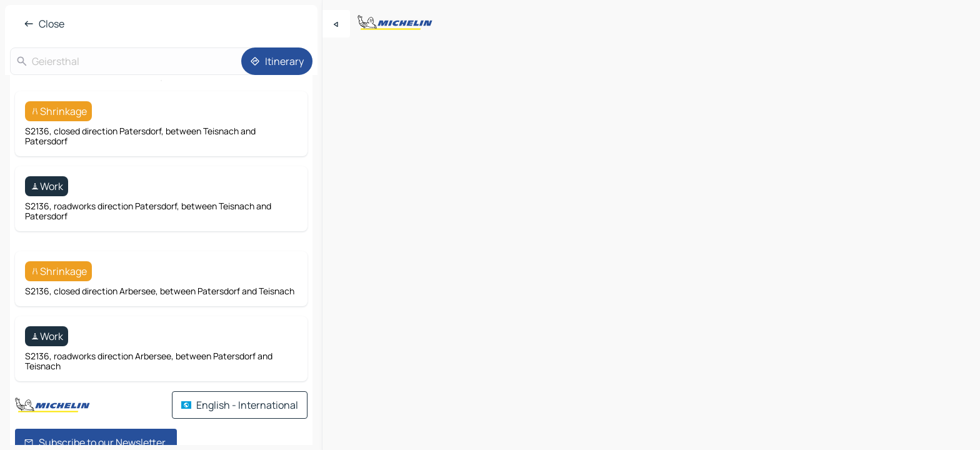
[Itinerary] (277, 61)
